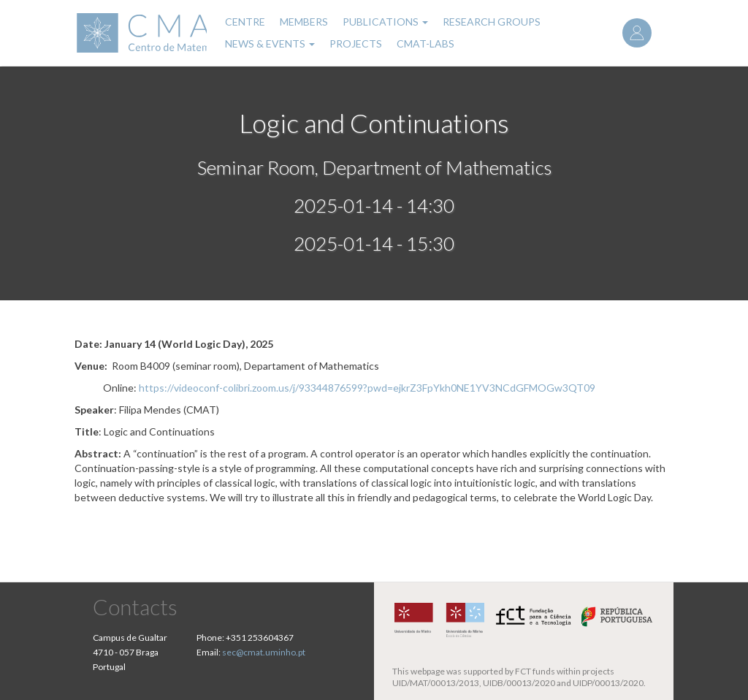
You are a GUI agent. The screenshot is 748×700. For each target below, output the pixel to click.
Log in (637, 33)
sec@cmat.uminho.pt (264, 652)
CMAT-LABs (425, 43)
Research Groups (492, 22)
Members (304, 22)
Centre (245, 22)
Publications (385, 22)
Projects (356, 43)
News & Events (270, 43)
